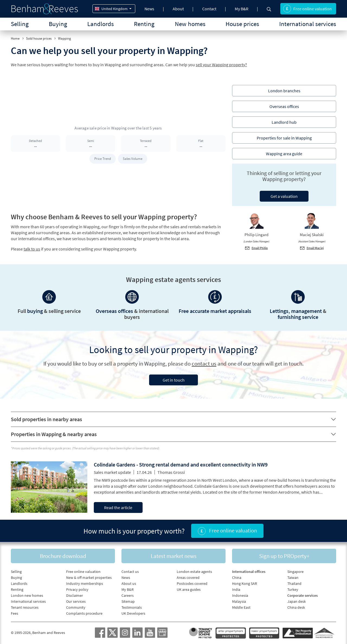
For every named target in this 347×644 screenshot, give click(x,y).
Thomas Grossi (171, 472)
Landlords (101, 24)
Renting (144, 24)
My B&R (242, 9)
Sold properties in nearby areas (46, 419)
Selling (20, 24)
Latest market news (174, 556)
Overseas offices (114, 311)
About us (129, 583)
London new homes (27, 595)
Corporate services (303, 595)
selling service (65, 311)
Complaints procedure (84, 613)
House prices (242, 24)
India (236, 589)
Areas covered (188, 578)
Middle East (241, 607)
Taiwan (293, 578)
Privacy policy (77, 589)
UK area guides (189, 589)
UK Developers (133, 613)
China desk (296, 607)
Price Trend (103, 159)
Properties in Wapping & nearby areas (54, 434)
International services (308, 24)
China (237, 578)
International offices (249, 572)
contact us (204, 364)
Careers (128, 595)
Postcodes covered (192, 583)
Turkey (293, 589)
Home (15, 38)
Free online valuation (307, 9)
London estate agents (194, 572)
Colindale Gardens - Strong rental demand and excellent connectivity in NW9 (181, 464)
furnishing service (298, 317)
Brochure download (63, 556)
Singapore (295, 572)
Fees (15, 613)
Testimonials (132, 607)
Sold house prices (39, 38)
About (178, 9)
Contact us (130, 572)
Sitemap (128, 601)
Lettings (279, 311)
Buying (58, 24)
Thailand (294, 583)
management (306, 311)
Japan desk (297, 601)
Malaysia (239, 601)
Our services (76, 601)
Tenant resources (25, 607)
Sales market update (112, 472)
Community (76, 607)
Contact (209, 9)
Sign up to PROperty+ (284, 556)
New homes (190, 24)
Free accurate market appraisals (215, 311)
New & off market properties (89, 578)
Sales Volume (133, 159)
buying (35, 311)
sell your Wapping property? (221, 65)
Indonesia (240, 595)
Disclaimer (75, 595)
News (149, 9)
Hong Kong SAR (245, 583)
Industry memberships (85, 583)
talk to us (32, 249)
